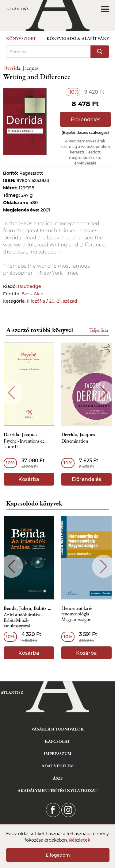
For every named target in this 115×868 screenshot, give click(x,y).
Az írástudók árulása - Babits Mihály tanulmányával (23, 620)
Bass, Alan (33, 294)
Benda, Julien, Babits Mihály (29, 608)
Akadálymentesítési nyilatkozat (57, 790)
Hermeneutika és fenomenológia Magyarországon (77, 614)
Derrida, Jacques (21, 68)
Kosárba (29, 479)
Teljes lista (99, 330)
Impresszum (58, 754)
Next (103, 393)
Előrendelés (86, 120)
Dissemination (75, 441)
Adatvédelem (58, 766)
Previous (11, 393)
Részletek (80, 840)
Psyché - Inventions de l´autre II (25, 444)
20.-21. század (63, 301)
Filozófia (36, 301)
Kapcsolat (57, 741)
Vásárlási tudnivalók (57, 729)
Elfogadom (58, 855)
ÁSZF (58, 778)
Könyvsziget (21, 38)
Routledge (29, 286)
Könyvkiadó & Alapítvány (78, 38)
